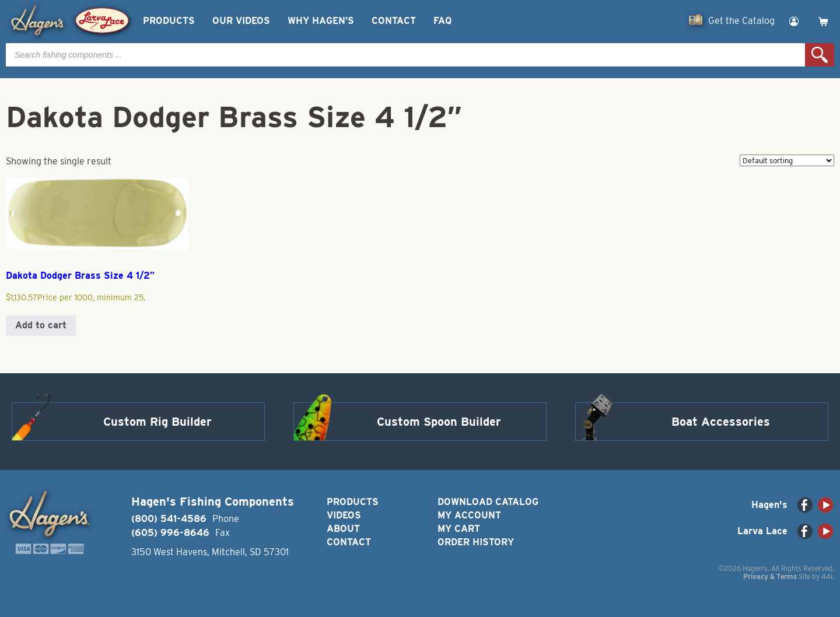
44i (827, 576)
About (343, 529)
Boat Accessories (721, 422)
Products (169, 21)
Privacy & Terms (770, 576)
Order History (476, 542)
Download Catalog (488, 502)
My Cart (459, 529)
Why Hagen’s (321, 21)
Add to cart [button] (41, 325)
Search (820, 55)
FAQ (442, 21)
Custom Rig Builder (157, 422)
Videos (344, 515)
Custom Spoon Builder (439, 422)
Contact (394, 21)
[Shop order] (787, 160)
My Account (469, 515)
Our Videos (241, 21)
